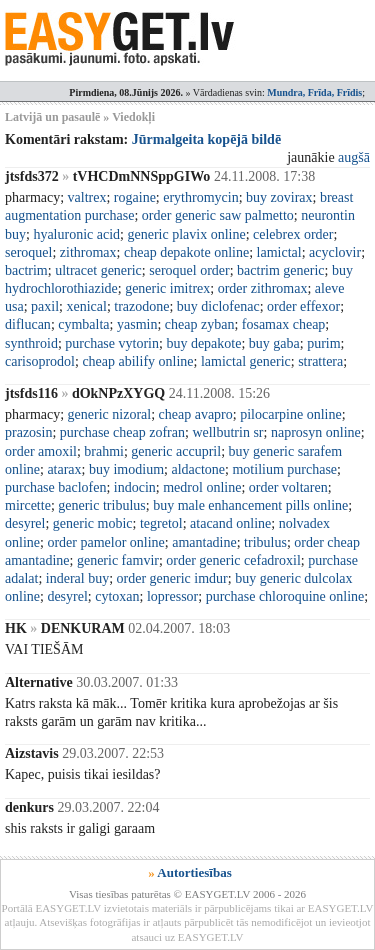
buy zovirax (279, 197)
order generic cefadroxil (233, 560)
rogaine (135, 197)
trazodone (141, 306)
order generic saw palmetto (218, 215)
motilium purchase (284, 469)
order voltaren (288, 487)
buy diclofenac (218, 306)
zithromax (88, 252)
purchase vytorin (112, 343)
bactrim (26, 270)
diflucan (28, 324)
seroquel (28, 252)
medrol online (202, 487)
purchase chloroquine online (285, 596)
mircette (28, 505)
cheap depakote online (186, 252)
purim (323, 343)
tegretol (161, 523)
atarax (64, 469)
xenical (86, 306)
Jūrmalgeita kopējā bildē (206, 139)
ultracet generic (98, 270)
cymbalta (83, 324)
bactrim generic (280, 270)
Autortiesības (194, 872)
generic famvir (118, 560)
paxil (45, 306)
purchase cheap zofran (122, 432)
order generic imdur (172, 578)
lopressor (172, 596)
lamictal (279, 252)
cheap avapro (196, 414)
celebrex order (293, 234)
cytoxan (117, 596)
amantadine (204, 542)
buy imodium (126, 469)
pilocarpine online (290, 414)
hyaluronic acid (76, 234)
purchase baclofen (55, 487)
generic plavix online (186, 234)
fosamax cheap (284, 324)
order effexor (303, 306)
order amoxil (41, 451)
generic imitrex (167, 288)
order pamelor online (105, 542)
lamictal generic (246, 361)
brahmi (104, 451)
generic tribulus (101, 505)
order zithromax (263, 288)
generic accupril (176, 451)
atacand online (230, 523)
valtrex (87, 197)
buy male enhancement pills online (250, 505)
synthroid (31, 343)
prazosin (28, 432)
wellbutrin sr (227, 432)
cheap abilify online (137, 361)
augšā (354, 157)
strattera (320, 361)
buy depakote (203, 343)
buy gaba (274, 343)
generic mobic (93, 523)
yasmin (137, 324)
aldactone (198, 469)
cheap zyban (200, 324)
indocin (135, 487)
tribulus (265, 542)
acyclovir (335, 252)
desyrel (25, 523)
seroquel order (189, 270)
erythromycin (200, 197)
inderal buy (77, 578)
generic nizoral (110, 414)
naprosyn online (316, 432)
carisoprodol (40, 361)
